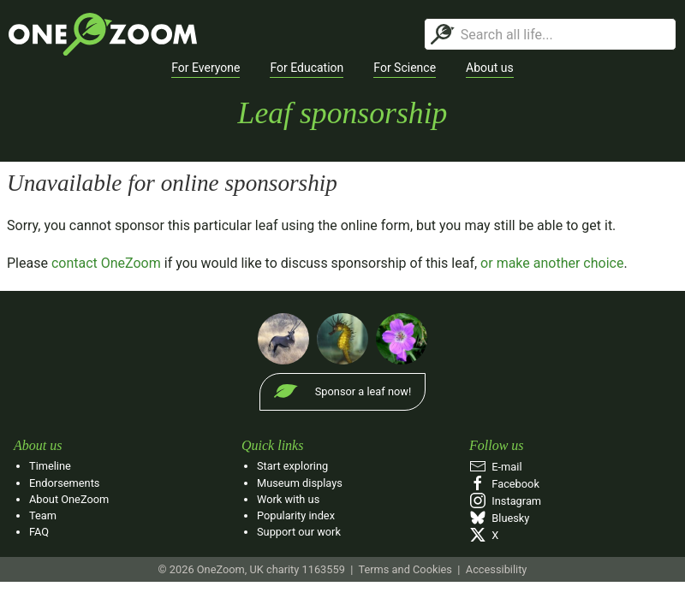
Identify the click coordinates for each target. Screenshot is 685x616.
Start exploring (292, 466)
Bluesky (499, 518)
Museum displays (300, 483)
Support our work (299, 532)
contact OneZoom (106, 263)
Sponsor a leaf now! (363, 391)
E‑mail (496, 467)
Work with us (288, 499)
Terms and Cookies (405, 569)
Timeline (50, 466)
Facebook (504, 484)
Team (43, 515)
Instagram (505, 501)
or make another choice (552, 263)
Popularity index (296, 515)
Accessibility (497, 569)
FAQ (39, 532)
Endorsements (64, 483)
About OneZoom (69, 499)
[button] (205, 68)
